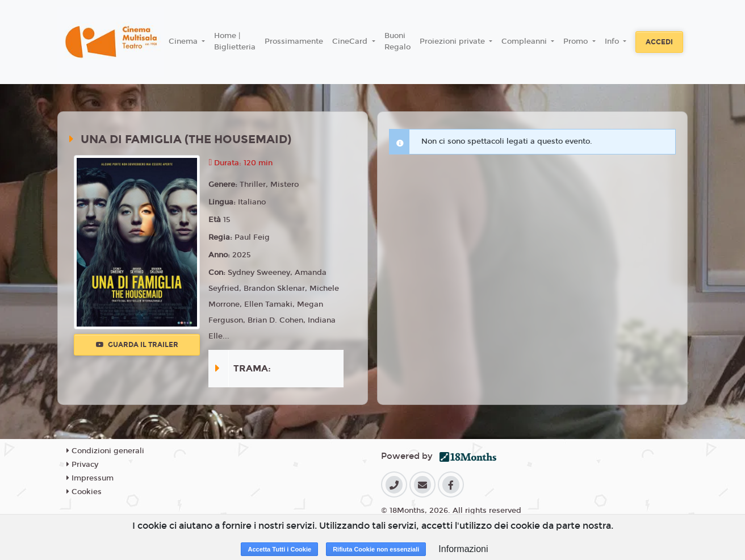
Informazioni (463, 549)
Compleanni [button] (525, 41)
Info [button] (613, 41)
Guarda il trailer (137, 345)
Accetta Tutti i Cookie (279, 549)
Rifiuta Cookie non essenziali (376, 549)
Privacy (82, 465)
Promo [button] (577, 41)
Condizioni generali (105, 451)
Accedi (659, 42)
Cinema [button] (184, 41)
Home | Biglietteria (235, 41)
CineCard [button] (351, 41)
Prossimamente (294, 41)
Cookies (84, 492)
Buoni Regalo (397, 41)
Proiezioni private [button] (453, 41)
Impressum (90, 478)
